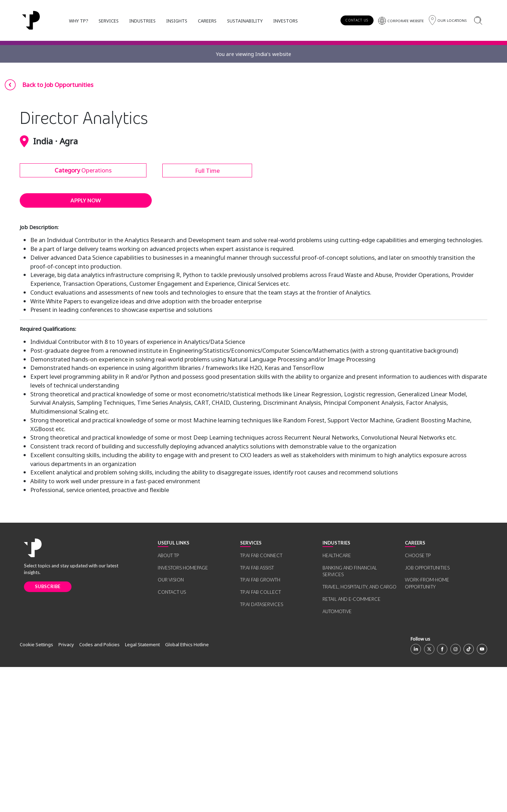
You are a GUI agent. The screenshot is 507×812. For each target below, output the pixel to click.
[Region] (448, 20)
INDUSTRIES (142, 21)
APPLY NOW (86, 346)
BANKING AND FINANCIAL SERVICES (350, 716)
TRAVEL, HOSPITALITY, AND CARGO (359, 732)
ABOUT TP (168, 701)
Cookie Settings (36, 790)
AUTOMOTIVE (337, 756)
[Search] (478, 20)
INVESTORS (286, 21)
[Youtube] (482, 794)
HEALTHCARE (337, 701)
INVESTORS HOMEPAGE (183, 713)
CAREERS (207, 21)
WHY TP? (79, 21)
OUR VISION (171, 725)
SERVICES (109, 21)
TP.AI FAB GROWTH (260, 725)
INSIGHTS (177, 21)
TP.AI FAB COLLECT (261, 737)
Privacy (66, 790)
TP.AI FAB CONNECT (261, 701)
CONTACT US (357, 20)
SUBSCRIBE (48, 732)
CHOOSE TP (418, 701)
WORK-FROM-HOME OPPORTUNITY (427, 729)
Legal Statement (142, 790)
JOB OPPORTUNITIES (427, 713)
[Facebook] (442, 794)
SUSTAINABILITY (245, 21)
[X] (429, 794)
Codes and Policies (99, 790)
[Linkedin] (416, 794)
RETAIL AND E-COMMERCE (352, 744)
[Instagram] (456, 794)
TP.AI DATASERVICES (262, 749)
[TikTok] (469, 794)
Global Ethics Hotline (187, 790)
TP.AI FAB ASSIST (257, 713)
